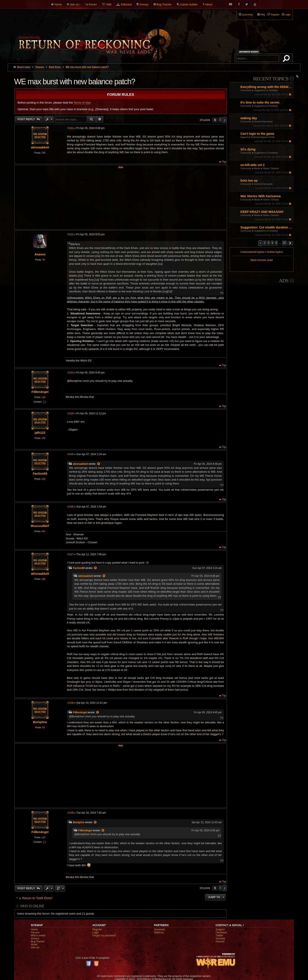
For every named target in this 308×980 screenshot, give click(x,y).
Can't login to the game (257, 134)
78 (43, 260)
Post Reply (27, 119)
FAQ (263, 15)
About (209, 4)
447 (43, 531)
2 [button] (265, 243)
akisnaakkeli (40, 147)
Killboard (126, 4)
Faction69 (40, 474)
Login (96, 933)
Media (257, 168)
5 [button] (276, 243)
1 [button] (220, 120)
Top (224, 162)
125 (43, 397)
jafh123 (40, 433)
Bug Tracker (164, 4)
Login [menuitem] (288, 15)
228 (43, 438)
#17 (71, 554)
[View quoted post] (99, 464)
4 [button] (273, 243)
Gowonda (159, 930)
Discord (220, 942)
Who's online (38, 936)
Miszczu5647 (40, 526)
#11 (71, 128)
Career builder (189, 4)
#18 (71, 703)
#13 (71, 373)
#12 (71, 234)
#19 (71, 813)
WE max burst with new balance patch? (87, 67)
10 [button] (284, 243)
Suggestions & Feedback (266, 90)
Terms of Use (82, 103)
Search (287, 59)
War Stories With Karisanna (261, 196)
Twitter (219, 936)
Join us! (35, 947)
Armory (144, 4)
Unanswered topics (252, 252)
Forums (35, 933)
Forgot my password (104, 936)
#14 (71, 413)
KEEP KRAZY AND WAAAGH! (262, 212)
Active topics (275, 252)
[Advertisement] (121, 199)
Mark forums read (261, 260)
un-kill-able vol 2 (252, 165)
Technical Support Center (263, 137)
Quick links (247, 15)
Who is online (32, 906)
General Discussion (263, 122)
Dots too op (249, 181)
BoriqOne (40, 722)
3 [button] (269, 243)
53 (43, 727)
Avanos (40, 254)
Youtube (220, 939)
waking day (249, 118)
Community (246, 90)
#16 (71, 507)
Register (97, 930)
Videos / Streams (271, 168)
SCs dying (248, 149)
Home (58, 4)
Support (244, 137)
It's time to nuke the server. (260, 102)
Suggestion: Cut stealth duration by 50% (267, 227)
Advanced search (250, 52)
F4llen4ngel (40, 392)
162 (43, 479)
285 (43, 153)
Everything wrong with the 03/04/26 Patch (267, 87)
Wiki (109, 4)
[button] (290, 243)
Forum (93, 4)
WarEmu (159, 933)
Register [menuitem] (275, 15)
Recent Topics (271, 79)
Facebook (221, 933)
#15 (71, 454)
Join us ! (75, 4)
